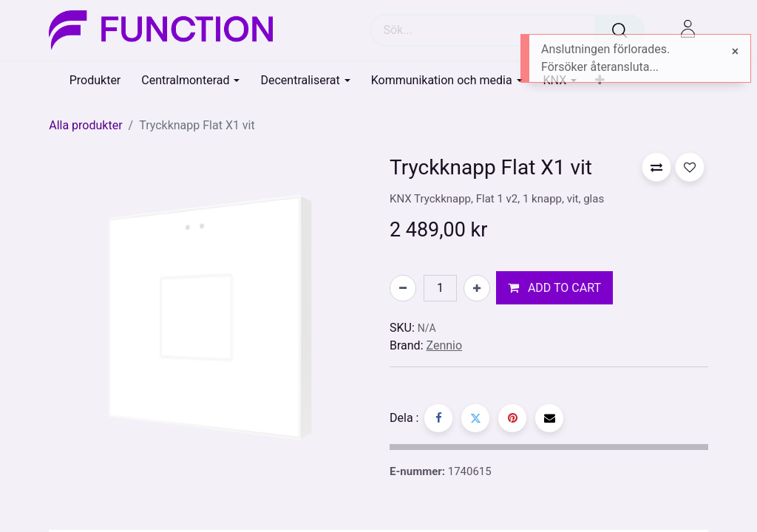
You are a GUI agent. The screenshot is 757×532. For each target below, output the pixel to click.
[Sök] (619, 30)
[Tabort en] (403, 288)
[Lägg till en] (477, 288)
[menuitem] (95, 80)
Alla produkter (85, 125)
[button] (554, 288)
